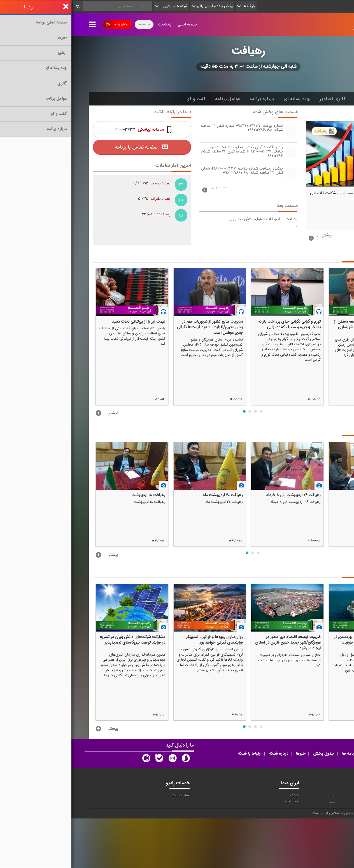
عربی (328, 840)
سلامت (326, 818)
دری (261, 840)
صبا (295, 818)
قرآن (328, 825)
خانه (328, 99)
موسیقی (221, 833)
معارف (259, 825)
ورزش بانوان (255, 833)
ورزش (293, 833)
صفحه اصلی (116, 25)
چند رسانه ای (225, 99)
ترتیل (327, 810)
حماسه (293, 796)
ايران (294, 803)
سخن (223, 818)
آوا (262, 796)
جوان (260, 810)
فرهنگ (259, 818)
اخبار (309, 99)
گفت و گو (125, 99)
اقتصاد (326, 803)
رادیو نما (112, 818)
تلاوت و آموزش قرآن (212, 810)
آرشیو (289, 99)
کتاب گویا (221, 803)
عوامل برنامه (156, 99)
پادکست (93, 25)
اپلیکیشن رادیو (107, 803)
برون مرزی (289, 840)
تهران (293, 810)
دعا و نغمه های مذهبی (211, 825)
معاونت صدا (109, 796)
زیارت (293, 848)
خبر (329, 796)
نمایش (326, 833)
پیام (261, 803)
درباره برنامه (190, 99)
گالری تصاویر (261, 99)
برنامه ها (73, 24)
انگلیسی (325, 848)
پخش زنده (46, 24)
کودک (223, 796)
